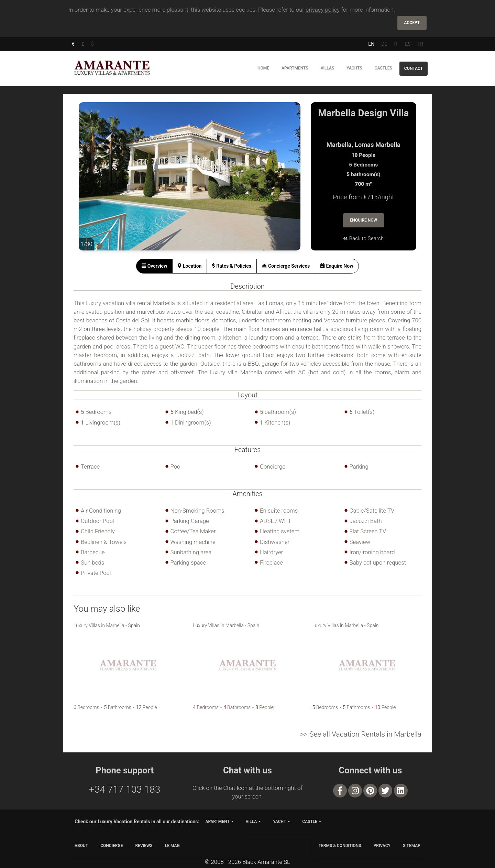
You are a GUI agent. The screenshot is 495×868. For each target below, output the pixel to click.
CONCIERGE (112, 846)
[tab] (154, 266)
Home (263, 68)
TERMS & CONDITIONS (340, 846)
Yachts (354, 68)
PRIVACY (382, 846)
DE (384, 44)
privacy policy (323, 10)
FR (420, 44)
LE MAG (172, 846)
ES (408, 44)
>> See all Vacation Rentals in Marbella (361, 734)
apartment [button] (217, 822)
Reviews (144, 846)
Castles (383, 68)
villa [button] (251, 822)
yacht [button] (279, 822)
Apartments (295, 68)
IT (396, 44)
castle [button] (310, 822)
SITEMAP (412, 846)
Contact (414, 68)
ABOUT (81, 846)
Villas (328, 68)
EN (371, 44)
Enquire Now (364, 220)
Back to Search (363, 238)
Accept (412, 23)
